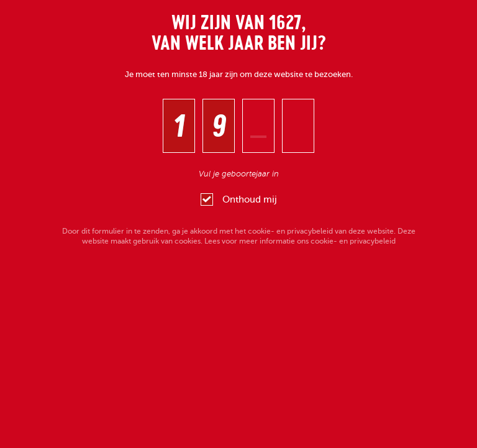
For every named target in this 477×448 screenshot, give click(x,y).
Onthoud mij (239, 199)
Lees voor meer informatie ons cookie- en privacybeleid (300, 241)
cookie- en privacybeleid (290, 231)
